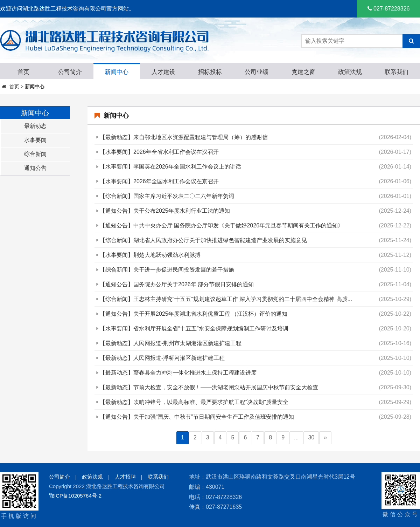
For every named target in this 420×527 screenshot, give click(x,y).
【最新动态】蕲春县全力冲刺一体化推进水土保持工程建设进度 (178, 373)
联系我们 (158, 477)
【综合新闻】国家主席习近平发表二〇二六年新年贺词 (167, 196)
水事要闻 (35, 140)
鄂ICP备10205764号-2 (75, 496)
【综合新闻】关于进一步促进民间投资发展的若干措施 (167, 270)
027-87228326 (389, 9)
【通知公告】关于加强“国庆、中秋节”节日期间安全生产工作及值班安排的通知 (197, 417)
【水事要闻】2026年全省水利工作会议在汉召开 (159, 152)
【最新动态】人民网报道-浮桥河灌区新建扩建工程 (162, 358)
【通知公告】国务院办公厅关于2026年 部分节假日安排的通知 (177, 284)
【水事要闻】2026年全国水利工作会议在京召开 (159, 181)
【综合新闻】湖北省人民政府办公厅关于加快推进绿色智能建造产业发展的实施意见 (203, 240)
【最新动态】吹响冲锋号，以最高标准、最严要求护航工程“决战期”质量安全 (194, 402)
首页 (14, 87)
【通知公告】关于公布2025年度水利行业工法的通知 (165, 211)
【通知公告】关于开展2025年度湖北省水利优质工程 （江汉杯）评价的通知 (194, 314)
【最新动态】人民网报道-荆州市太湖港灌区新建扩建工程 (171, 343)
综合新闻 (35, 154)
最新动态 (35, 126)
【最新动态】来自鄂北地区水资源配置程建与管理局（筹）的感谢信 (184, 137)
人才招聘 (125, 477)
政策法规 (92, 477)
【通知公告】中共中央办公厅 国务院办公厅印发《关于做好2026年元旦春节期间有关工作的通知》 (222, 225)
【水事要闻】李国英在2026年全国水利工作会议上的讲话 (170, 167)
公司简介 (59, 477)
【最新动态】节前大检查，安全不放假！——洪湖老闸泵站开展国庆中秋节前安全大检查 (209, 387)
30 (311, 437)
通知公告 (35, 168)
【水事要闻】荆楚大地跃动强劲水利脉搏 (150, 255)
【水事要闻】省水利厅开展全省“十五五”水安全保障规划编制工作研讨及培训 (194, 328)
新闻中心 (35, 87)
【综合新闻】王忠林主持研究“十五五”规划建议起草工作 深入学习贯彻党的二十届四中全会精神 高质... (226, 299)
